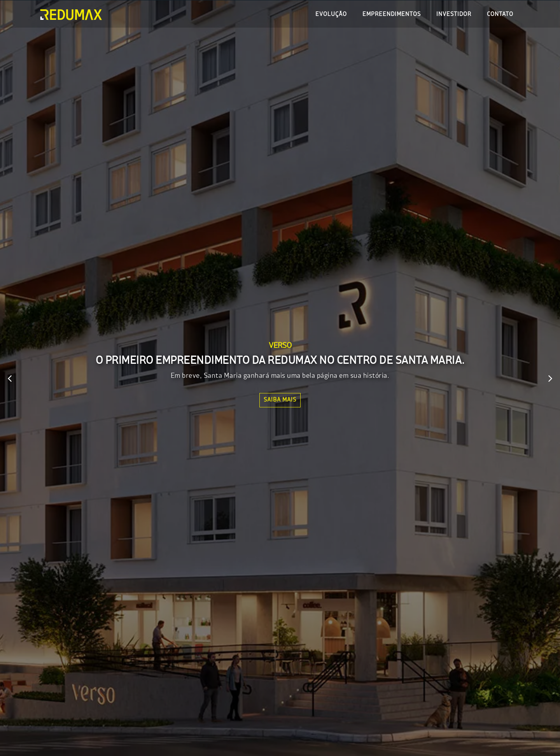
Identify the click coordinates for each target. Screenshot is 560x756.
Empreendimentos (392, 15)
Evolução (331, 15)
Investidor (454, 15)
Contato (500, 15)
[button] (10, 379)
